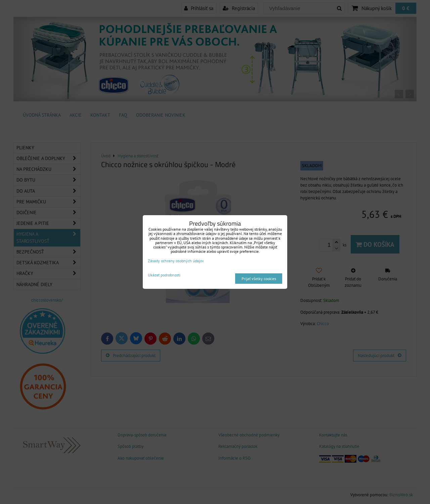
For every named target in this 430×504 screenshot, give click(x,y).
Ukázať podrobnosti (164, 275)
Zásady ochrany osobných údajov (176, 261)
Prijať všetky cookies (259, 279)
